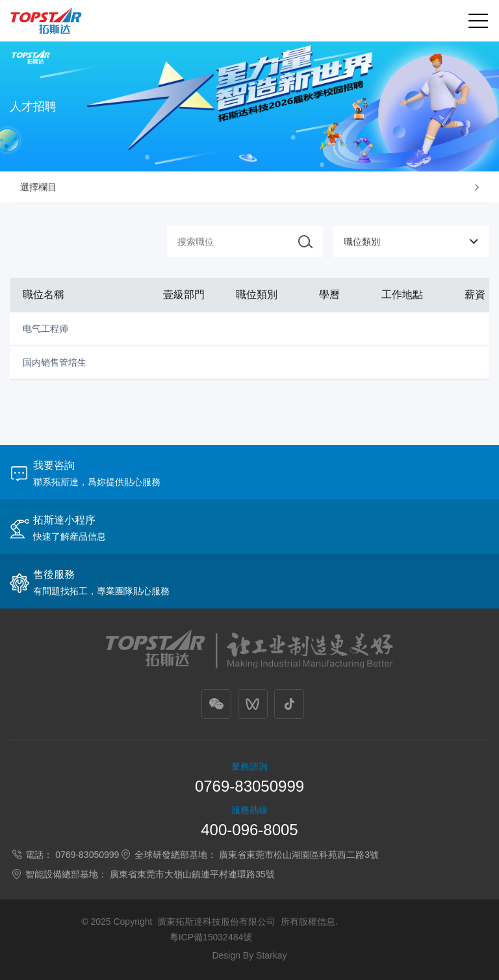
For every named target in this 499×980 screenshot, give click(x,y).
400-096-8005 (249, 830)
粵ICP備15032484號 (211, 937)
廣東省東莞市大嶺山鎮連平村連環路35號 (192, 874)
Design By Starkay (249, 955)
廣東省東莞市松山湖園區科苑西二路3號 (299, 855)
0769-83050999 (249, 786)
